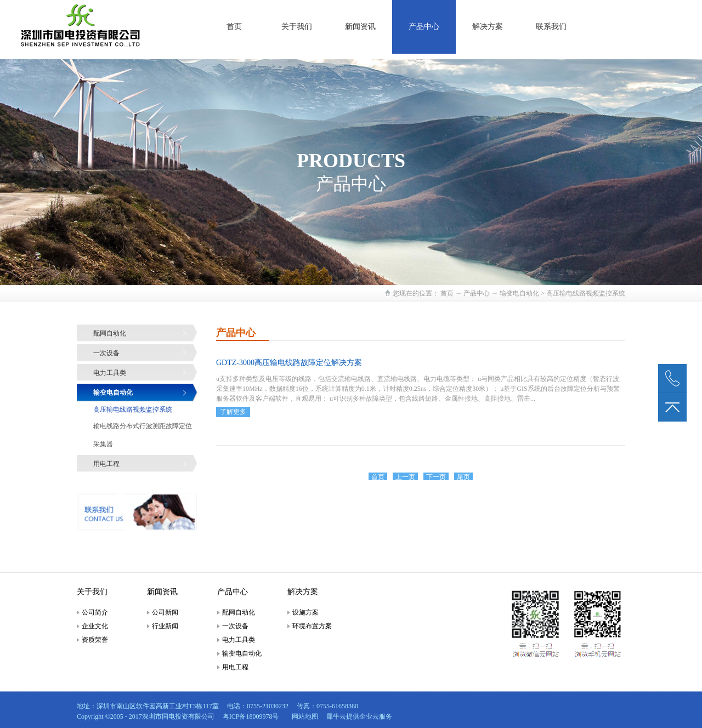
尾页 (463, 477)
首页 (234, 27)
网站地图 (303, 716)
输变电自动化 (519, 293)
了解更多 (233, 412)
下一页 (436, 477)
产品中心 (477, 293)
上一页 (405, 477)
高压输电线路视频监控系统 (586, 293)
